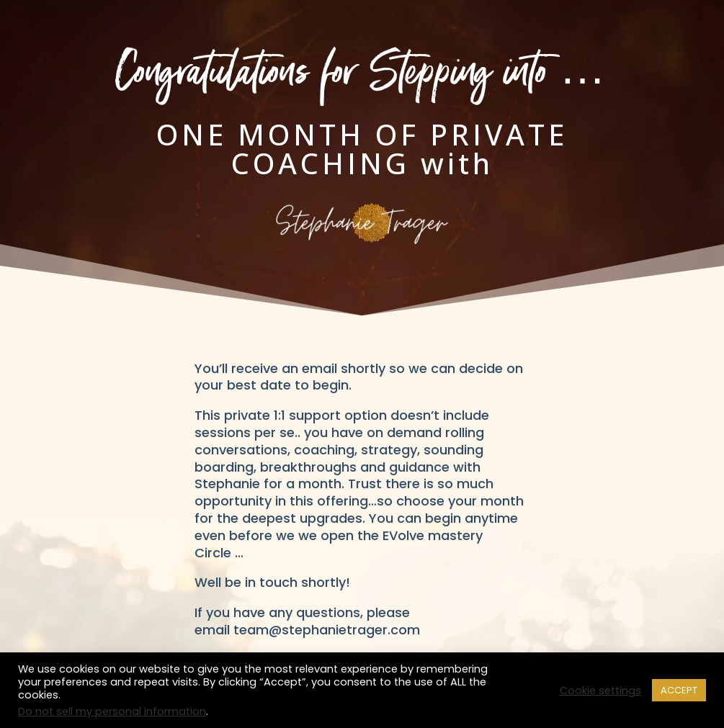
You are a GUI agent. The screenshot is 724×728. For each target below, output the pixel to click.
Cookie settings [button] (600, 691)
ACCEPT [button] (679, 690)
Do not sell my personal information (112, 711)
